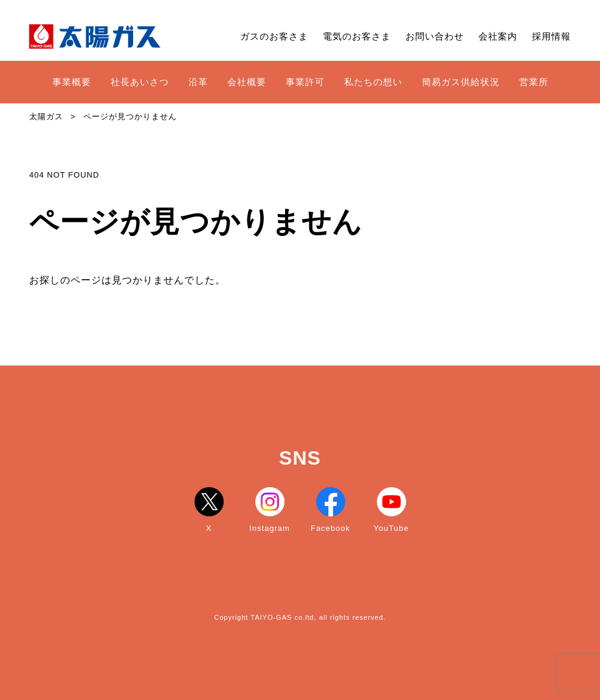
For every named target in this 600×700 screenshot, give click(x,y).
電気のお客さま (357, 36)
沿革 (198, 82)
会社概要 (247, 82)
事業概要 (72, 82)
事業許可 (305, 82)
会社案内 (498, 36)
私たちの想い (373, 82)
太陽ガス (46, 116)
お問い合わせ (435, 36)
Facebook (330, 510)
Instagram (270, 510)
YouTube (391, 510)
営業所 (534, 82)
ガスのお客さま (274, 36)
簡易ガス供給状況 (461, 82)
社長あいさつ (140, 82)
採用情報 (551, 36)
